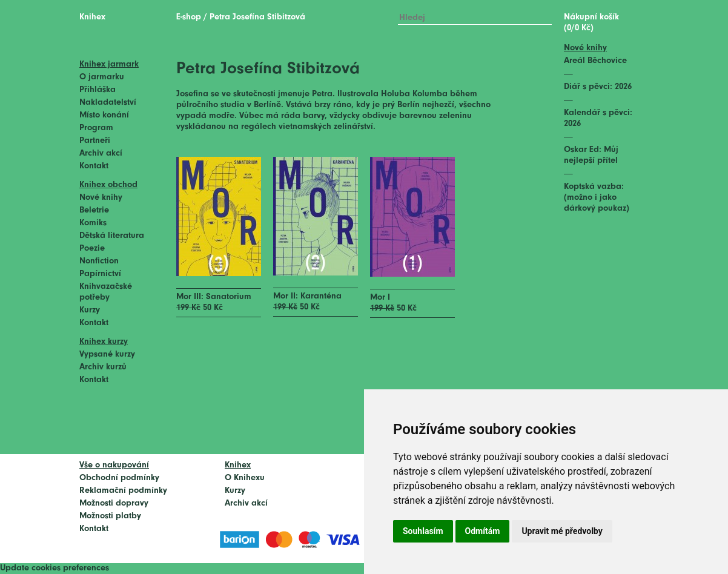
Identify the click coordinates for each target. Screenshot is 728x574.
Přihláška (98, 90)
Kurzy (90, 310)
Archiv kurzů (103, 367)
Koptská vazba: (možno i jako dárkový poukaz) (597, 198)
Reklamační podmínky (123, 491)
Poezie (92, 249)
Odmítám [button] (483, 531)
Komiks (93, 223)
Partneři (95, 141)
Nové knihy (101, 198)
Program (96, 128)
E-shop (189, 17)
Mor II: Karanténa (307, 296)
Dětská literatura (112, 236)
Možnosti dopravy (114, 503)
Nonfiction (99, 261)
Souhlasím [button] (423, 531)
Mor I (380, 298)
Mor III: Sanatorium (214, 297)
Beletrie (94, 210)
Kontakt (94, 166)
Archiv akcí (101, 153)
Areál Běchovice (595, 61)
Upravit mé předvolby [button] (562, 531)
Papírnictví (100, 274)
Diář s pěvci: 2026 (598, 87)
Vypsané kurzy (107, 355)
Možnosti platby (110, 516)
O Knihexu (245, 478)
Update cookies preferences (55, 568)
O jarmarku (102, 77)
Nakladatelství (108, 103)
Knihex (92, 17)
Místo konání (104, 115)
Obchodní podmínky (119, 478)
